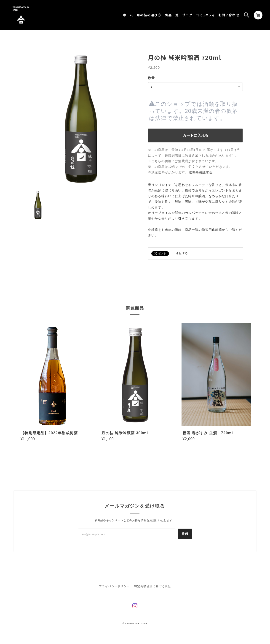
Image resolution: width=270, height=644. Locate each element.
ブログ (187, 15)
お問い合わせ (229, 15)
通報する (182, 253)
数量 (151, 78)
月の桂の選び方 (149, 15)
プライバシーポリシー (114, 586)
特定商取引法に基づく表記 (153, 586)
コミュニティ (205, 15)
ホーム (128, 15)
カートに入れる (195, 135)
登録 (185, 534)
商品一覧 (172, 15)
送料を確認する (201, 172)
